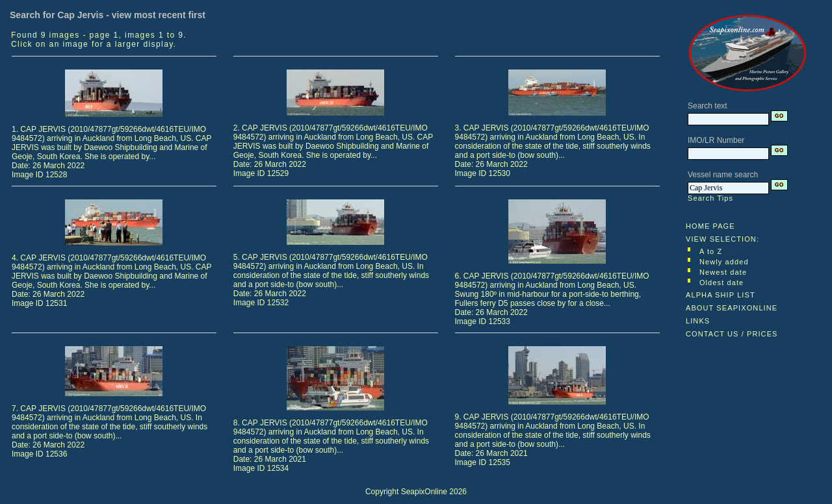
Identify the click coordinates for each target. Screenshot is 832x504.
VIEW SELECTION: (722, 239)
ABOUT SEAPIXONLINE (732, 308)
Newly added (724, 262)
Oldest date (721, 283)
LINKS (698, 321)
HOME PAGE (710, 226)
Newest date (723, 272)
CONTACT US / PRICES (732, 334)
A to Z (711, 251)
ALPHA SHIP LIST (721, 295)
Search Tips (710, 198)
